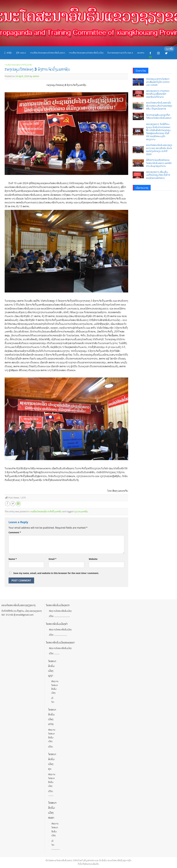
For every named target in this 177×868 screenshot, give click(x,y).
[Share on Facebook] (7, 504)
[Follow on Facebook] (150, 53)
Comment (15, 532)
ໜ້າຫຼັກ (8, 53)
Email (53, 559)
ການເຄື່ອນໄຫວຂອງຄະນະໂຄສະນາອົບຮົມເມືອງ (86, 53)
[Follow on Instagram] (158, 53)
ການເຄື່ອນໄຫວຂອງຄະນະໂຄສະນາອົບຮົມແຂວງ (48, 53)
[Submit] (171, 49)
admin (36, 76)
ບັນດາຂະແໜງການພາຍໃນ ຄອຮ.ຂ (120, 53)
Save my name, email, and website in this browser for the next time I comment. (56, 573)
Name (13, 559)
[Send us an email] (150, 57)
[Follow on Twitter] (166, 53)
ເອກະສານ (141, 53)
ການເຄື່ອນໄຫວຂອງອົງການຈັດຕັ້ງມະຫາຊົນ (18, 65)
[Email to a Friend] (18, 504)
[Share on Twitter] (13, 504)
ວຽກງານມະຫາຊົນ (81, 511)
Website (93, 559)
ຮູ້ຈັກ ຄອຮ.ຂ (21, 53)
